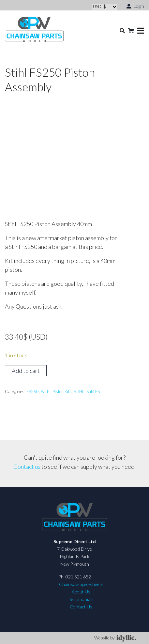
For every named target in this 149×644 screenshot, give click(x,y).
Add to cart (26, 371)
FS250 (33, 391)
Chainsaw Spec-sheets (81, 584)
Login (135, 6)
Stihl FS (93, 391)
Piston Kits (62, 391)
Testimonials (81, 599)
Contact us (27, 467)
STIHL (79, 391)
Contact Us (81, 607)
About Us (81, 592)
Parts (46, 391)
